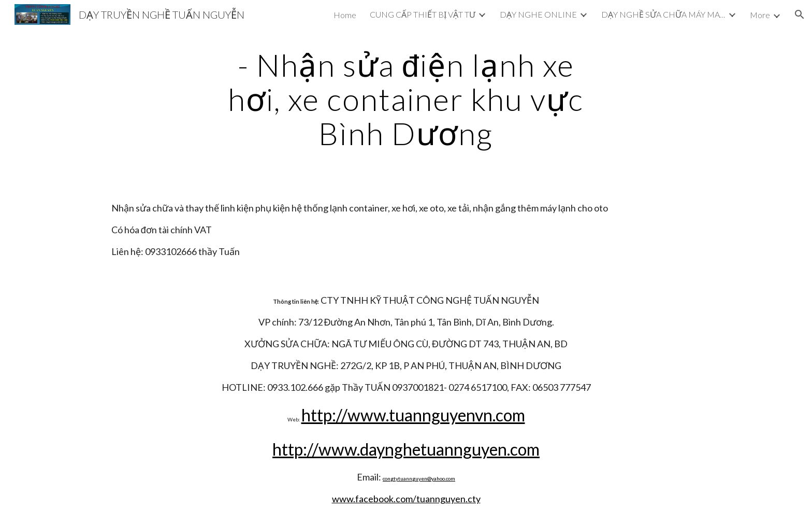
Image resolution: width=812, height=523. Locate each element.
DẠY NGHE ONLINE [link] (538, 14)
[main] (406, 99)
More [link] (760, 15)
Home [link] (345, 15)
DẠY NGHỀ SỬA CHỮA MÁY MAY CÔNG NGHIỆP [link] (663, 14)
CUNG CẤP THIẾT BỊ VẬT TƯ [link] (423, 14)
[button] (800, 15)
